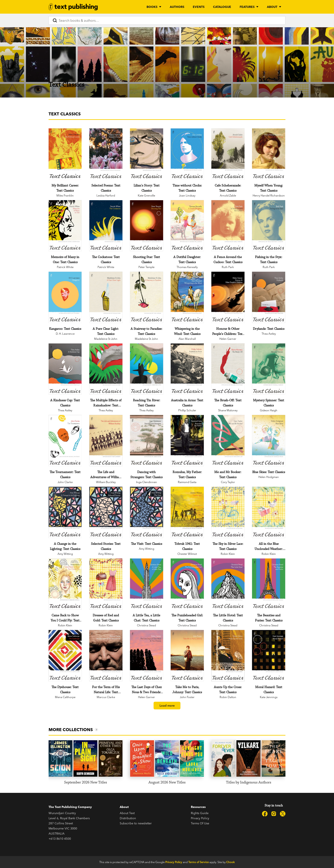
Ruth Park (228, 267)
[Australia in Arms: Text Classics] (187, 369)
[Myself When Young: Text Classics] (268, 154)
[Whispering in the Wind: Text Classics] (187, 297)
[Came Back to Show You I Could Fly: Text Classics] (65, 584)
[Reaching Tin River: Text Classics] (146, 369)
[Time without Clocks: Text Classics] (187, 154)
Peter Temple (146, 267)
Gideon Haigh (269, 410)
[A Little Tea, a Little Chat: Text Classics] (146, 584)
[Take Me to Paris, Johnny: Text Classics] (187, 656)
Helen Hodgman (269, 477)
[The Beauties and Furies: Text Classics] (268, 584)
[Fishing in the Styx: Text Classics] (268, 226)
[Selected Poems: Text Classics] (106, 154)
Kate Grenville (146, 195)
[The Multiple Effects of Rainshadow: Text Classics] (106, 369)
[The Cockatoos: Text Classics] (106, 226)
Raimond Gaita (187, 482)
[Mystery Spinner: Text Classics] (268, 369)
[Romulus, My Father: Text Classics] (187, 441)
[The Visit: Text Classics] (146, 512)
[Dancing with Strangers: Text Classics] (146, 441)
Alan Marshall (187, 339)
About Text (127, 813)
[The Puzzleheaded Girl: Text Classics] (187, 584)
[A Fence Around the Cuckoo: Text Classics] (228, 226)
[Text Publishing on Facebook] (265, 814)
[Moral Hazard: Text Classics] (268, 656)
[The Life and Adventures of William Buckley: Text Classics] (106, 441)
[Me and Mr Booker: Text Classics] (228, 441)
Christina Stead (146, 625)
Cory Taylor (228, 482)
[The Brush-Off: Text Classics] (228, 369)
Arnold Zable (228, 195)
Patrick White (65, 267)
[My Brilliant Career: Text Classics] (65, 154)
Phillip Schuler (187, 410)
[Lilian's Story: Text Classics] (146, 154)
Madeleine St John (106, 339)
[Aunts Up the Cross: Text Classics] (228, 656)
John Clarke (65, 482)
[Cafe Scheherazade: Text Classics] (228, 154)
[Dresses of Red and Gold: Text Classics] (106, 584)
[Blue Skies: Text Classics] (268, 441)
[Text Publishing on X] (283, 814)
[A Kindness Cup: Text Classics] (65, 369)
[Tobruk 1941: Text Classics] (187, 512)
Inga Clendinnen (147, 482)
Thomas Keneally (187, 267)
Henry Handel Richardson (269, 195)
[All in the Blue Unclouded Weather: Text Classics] (268, 512)
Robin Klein (228, 554)
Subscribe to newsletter (136, 823)
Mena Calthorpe (65, 697)
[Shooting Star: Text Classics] (146, 226)
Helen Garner (228, 339)
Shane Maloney (228, 410)
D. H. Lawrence (65, 334)
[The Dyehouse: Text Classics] (65, 656)
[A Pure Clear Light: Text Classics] (106, 297)
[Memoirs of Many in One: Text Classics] (65, 226)
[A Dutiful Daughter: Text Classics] (187, 226)
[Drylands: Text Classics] (268, 297)
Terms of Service (199, 862)
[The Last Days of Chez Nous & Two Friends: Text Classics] (146, 656)
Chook (230, 862)
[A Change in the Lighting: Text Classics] (65, 512)
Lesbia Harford (106, 195)
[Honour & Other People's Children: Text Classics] (228, 297)
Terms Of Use (200, 823)
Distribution (128, 818)
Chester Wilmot (187, 554)
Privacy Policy (200, 818)
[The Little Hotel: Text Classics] (228, 584)
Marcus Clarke (106, 697)
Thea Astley (269, 334)
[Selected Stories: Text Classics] (106, 512)
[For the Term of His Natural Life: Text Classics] (106, 656)
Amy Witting (65, 554)
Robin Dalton (228, 697)
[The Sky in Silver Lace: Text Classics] (228, 512)
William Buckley (106, 482)
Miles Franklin (65, 195)
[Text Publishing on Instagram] (274, 814)
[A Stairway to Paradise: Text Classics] (146, 297)
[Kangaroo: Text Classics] (65, 297)
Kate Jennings (269, 697)
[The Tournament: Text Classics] (65, 441)
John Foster (187, 697)
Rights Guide (200, 813)
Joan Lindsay (187, 195)
